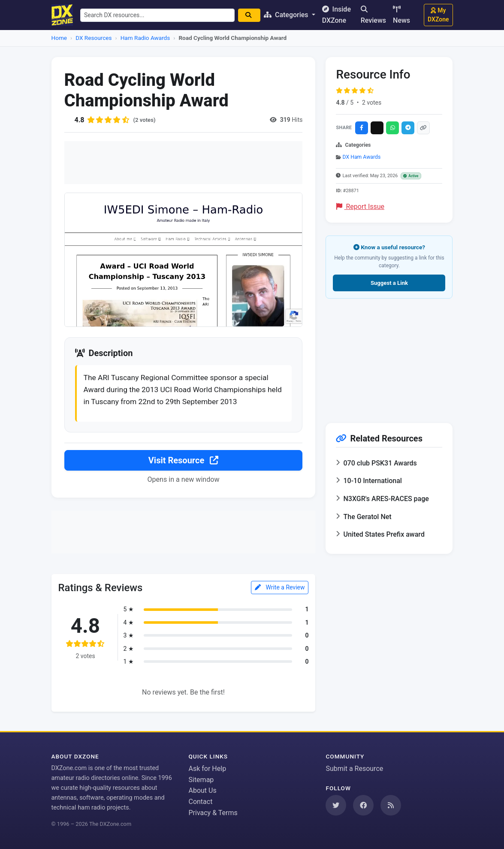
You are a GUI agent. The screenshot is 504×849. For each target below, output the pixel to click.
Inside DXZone (339, 15)
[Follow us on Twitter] (336, 805)
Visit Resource (183, 462)
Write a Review (280, 589)
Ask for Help (207, 769)
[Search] (252, 15)
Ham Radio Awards (145, 38)
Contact (200, 802)
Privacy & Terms (213, 813)
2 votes (372, 103)
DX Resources (94, 38)
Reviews (373, 15)
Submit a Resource (354, 769)
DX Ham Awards (362, 157)
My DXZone (438, 15)
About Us (202, 790)
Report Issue (360, 207)
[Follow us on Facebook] (363, 805)
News (401, 15)
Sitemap (201, 780)
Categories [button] (290, 15)
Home (59, 38)
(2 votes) (145, 120)
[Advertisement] (184, 163)
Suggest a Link (389, 283)
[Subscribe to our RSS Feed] (391, 805)
